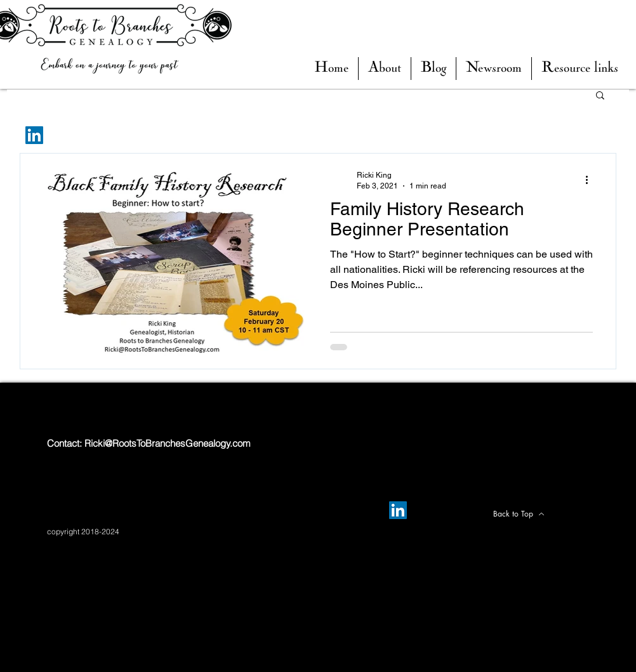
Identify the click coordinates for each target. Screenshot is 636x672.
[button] (434, 69)
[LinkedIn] (34, 135)
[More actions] (591, 180)
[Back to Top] (519, 514)
